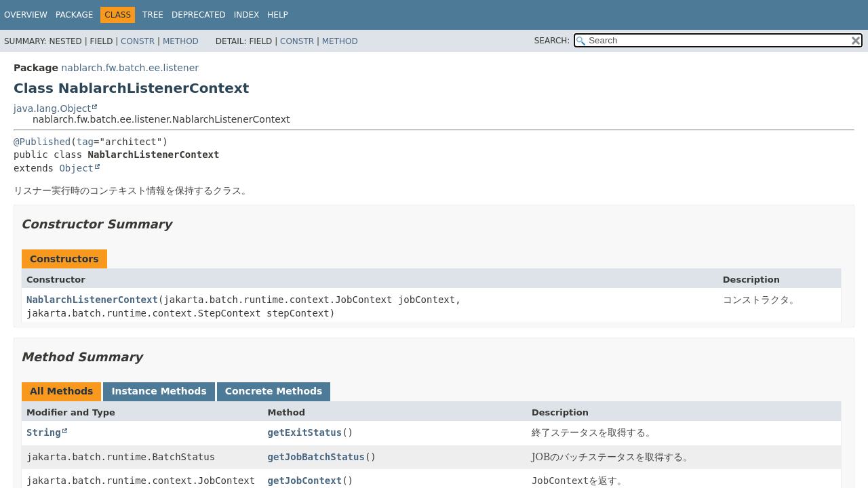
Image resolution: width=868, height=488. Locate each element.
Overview (26, 15)
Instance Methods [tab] (159, 391)
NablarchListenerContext (92, 300)
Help (278, 15)
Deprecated (199, 15)
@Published (42, 142)
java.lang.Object (52, 108)
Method (181, 41)
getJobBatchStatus (316, 457)
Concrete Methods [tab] (274, 391)
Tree (153, 15)
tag (85, 142)
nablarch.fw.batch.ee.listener (130, 68)
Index (247, 15)
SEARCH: (552, 41)
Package (74, 15)
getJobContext (305, 481)
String (44, 432)
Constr (138, 41)
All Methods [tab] (61, 391)
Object (76, 168)
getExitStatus (305, 432)
